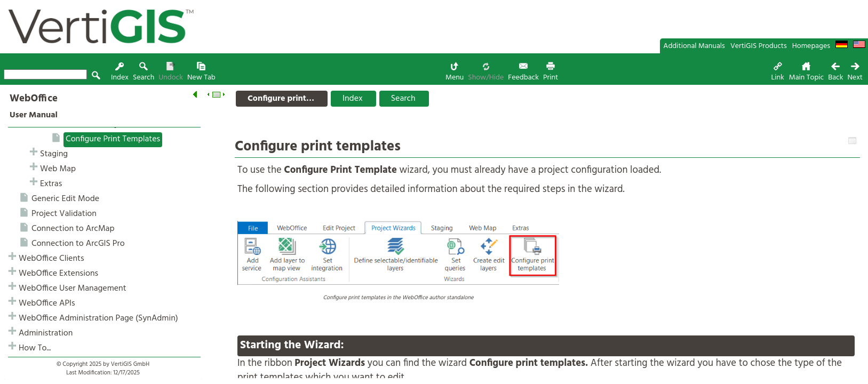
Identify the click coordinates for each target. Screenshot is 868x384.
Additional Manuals (694, 46)
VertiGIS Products (759, 46)
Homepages (811, 46)
